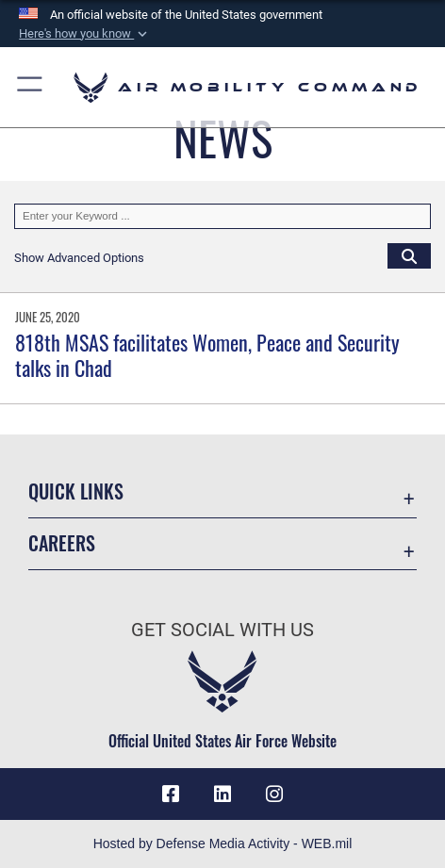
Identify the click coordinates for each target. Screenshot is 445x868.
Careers (62, 543)
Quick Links (76, 491)
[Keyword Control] (222, 216)
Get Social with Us (222, 630)
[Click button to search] (409, 255)
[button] (85, 34)
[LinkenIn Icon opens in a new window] (222, 794)
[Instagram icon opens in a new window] (274, 794)
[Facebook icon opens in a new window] (171, 794)
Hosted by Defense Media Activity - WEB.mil (223, 843)
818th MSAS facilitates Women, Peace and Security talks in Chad (207, 354)
